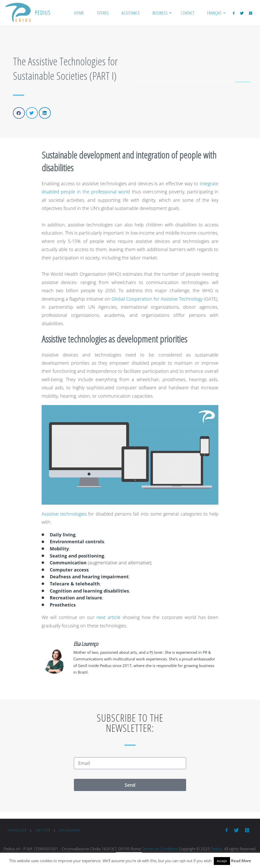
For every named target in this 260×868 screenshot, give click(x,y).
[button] (19, 113)
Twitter (43, 830)
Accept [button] (222, 861)
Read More (241, 861)
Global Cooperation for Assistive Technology (157, 299)
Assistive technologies (64, 514)
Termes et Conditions (160, 849)
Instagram (69, 830)
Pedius (216, 849)
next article (108, 617)
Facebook (17, 830)
